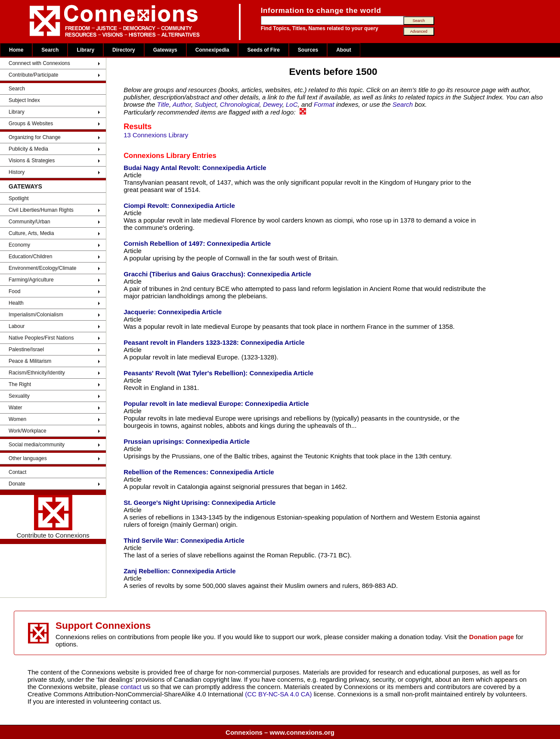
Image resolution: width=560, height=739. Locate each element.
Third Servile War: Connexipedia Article (184, 540)
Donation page (492, 637)
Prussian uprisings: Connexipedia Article (187, 441)
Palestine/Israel (26, 349)
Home (16, 50)
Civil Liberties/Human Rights (41, 210)
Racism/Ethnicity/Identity (37, 373)
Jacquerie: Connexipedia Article (173, 312)
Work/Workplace (28, 431)
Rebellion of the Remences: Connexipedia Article (199, 472)
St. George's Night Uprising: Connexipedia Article (200, 502)
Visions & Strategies (32, 161)
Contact (17, 472)
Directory (124, 50)
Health (16, 303)
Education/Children (30, 257)
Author (182, 104)
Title (163, 104)
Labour (17, 326)
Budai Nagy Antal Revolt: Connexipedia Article (195, 168)
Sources (308, 50)
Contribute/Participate (33, 75)
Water (15, 408)
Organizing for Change (35, 137)
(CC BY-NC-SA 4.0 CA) (278, 694)
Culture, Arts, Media (31, 233)
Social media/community (37, 445)
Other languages (28, 458)
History (17, 172)
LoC (292, 104)
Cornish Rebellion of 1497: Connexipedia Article (197, 243)
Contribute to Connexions (53, 517)
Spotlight (19, 198)
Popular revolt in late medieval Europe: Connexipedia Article (216, 404)
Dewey (273, 104)
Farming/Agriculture (31, 280)
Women (17, 419)
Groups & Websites (31, 124)
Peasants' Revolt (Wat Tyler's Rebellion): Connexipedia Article (218, 373)
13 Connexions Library (156, 135)
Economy (19, 245)
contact (132, 687)
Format (324, 104)
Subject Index (24, 100)
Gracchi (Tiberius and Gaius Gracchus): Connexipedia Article (217, 274)
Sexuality (19, 396)
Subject (205, 104)
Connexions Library (157, 155)
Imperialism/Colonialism (36, 315)
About (344, 50)
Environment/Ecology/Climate (42, 268)
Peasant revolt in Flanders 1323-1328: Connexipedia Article (214, 342)
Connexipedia (212, 50)
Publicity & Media (28, 149)
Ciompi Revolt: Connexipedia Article (179, 206)
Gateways (165, 50)
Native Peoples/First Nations (41, 338)
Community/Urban (29, 222)
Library (85, 50)
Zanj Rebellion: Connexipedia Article (179, 571)
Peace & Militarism (30, 361)
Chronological (240, 104)
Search (50, 50)
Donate (17, 484)
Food (14, 291)
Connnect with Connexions (39, 63)
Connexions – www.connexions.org (280, 732)
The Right (20, 384)
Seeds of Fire (263, 50)
